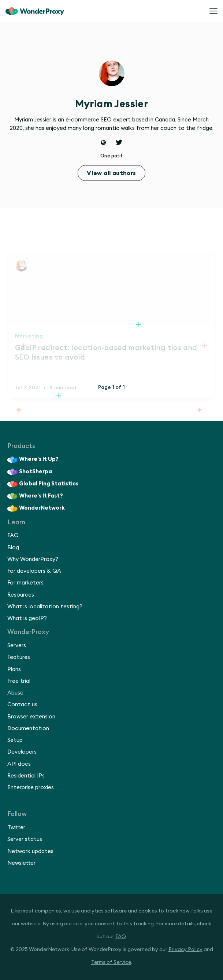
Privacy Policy (185, 950)
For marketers (25, 583)
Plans (14, 669)
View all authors (111, 173)
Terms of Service (111, 962)
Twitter (16, 828)
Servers (17, 646)
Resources (21, 595)
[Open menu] (213, 11)
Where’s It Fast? (35, 496)
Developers (22, 752)
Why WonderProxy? (33, 559)
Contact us (22, 705)
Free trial (19, 681)
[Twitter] (119, 143)
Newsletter (21, 863)
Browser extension (31, 717)
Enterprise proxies (31, 788)
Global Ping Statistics (43, 484)
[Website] (103, 143)
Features (19, 657)
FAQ (13, 535)
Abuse (15, 693)
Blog (13, 548)
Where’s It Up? (33, 460)
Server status (25, 839)
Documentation (28, 728)
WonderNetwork (36, 509)
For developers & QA (34, 571)
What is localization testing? (45, 607)
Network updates (30, 851)
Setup (15, 740)
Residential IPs (26, 776)
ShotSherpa (30, 472)
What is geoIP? (27, 618)
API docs (19, 764)
